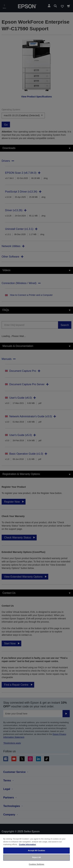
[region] (36, 851)
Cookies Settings (36, 864)
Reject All (37, 857)
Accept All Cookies (37, 850)
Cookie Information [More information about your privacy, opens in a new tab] (27, 844)
